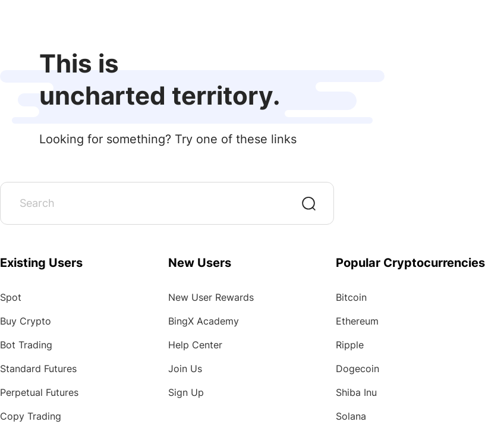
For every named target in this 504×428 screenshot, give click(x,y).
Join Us (185, 369)
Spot (11, 297)
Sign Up (186, 392)
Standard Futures (38, 369)
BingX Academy (204, 321)
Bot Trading (26, 345)
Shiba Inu (356, 392)
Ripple (350, 345)
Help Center (195, 345)
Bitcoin (351, 297)
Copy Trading (31, 416)
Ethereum (357, 321)
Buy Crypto (26, 321)
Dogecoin (357, 369)
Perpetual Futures (39, 392)
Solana (351, 416)
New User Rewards (211, 297)
